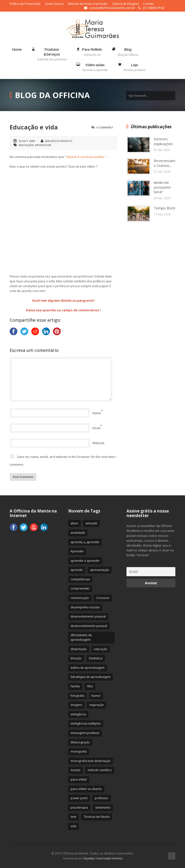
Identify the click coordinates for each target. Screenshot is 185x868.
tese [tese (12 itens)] (73, 817)
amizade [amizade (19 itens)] (91, 523)
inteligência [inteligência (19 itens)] (78, 714)
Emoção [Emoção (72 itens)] (76, 658)
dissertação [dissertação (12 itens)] (79, 649)
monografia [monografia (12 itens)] (79, 751)
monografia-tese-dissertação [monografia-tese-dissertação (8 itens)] (91, 761)
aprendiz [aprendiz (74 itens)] (77, 570)
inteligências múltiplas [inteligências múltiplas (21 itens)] (86, 723)
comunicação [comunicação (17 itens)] (80, 598)
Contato (149, 4)
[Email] (151, 572)
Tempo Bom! (164, 208)
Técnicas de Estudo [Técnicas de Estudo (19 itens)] (97, 817)
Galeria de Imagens (126, 4)
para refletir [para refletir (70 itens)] (79, 779)
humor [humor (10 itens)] (96, 696)
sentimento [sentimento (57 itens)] (103, 808)
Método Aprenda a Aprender (88, 4)
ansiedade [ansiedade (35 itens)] (78, 533)
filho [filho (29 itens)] (90, 686)
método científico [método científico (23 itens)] (100, 770)
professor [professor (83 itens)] (102, 798)
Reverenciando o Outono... (166, 163)
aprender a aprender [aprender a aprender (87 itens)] (85, 561)
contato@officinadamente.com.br (112, 8)
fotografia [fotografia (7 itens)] (77, 696)
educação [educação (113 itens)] (101, 649)
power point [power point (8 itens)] (79, 798)
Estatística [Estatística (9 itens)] (96, 658)
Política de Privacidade (25, 4)
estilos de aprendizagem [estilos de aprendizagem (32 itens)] (88, 668)
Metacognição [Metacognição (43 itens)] (80, 742)
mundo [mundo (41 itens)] (76, 770)
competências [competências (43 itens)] (80, 579)
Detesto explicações (163, 141)
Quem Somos (54, 4)
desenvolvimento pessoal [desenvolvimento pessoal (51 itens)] (88, 616)
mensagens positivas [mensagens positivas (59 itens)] (85, 733)
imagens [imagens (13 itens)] (76, 705)
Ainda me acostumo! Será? (162, 187)
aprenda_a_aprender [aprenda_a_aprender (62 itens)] (85, 542)
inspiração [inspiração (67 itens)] (97, 705)
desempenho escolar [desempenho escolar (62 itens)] (85, 607)
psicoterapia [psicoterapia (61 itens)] (79, 808)
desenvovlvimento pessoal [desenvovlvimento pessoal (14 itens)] (89, 626)
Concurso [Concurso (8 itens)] (103, 598)
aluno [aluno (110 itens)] (74, 523)
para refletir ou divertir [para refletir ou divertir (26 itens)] (86, 789)
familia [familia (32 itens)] (75, 686)
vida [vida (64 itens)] (73, 826)
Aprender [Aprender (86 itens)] (77, 551)
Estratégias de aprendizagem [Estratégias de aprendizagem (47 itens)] (91, 677)
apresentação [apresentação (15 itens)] (100, 570)
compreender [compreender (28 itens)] (80, 588)
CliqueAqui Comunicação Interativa (102, 858)
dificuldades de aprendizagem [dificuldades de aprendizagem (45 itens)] (81, 637)
